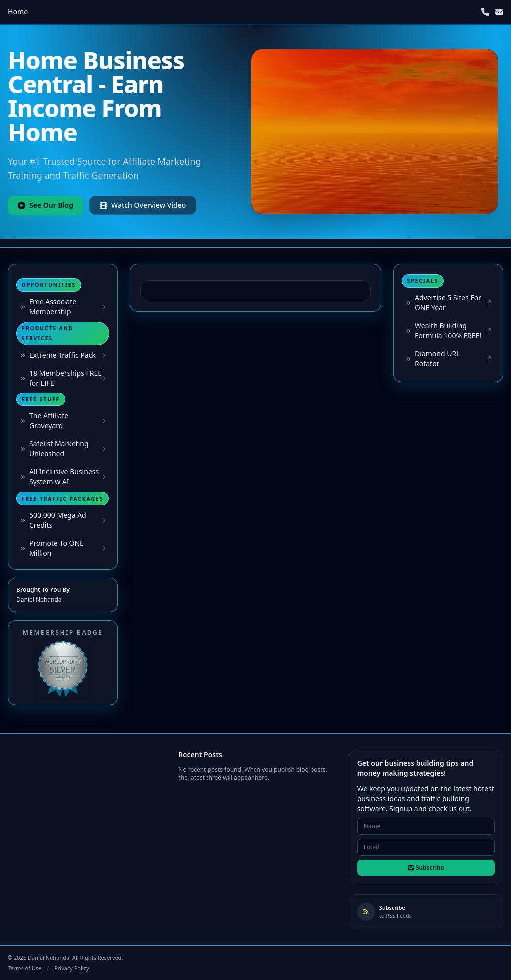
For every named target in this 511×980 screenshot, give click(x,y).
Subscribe (426, 868)
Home (18, 12)
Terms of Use (25, 968)
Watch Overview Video (143, 205)
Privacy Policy (72, 968)
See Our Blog (46, 205)
